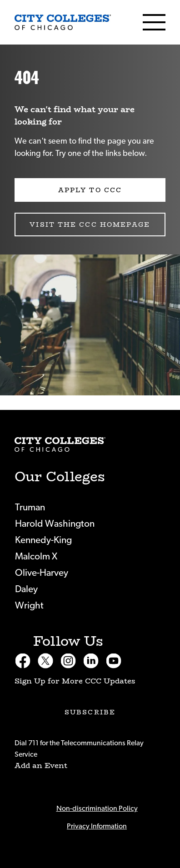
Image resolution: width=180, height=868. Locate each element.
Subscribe (90, 712)
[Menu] (154, 22)
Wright (29, 606)
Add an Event (41, 766)
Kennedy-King (43, 540)
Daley (26, 589)
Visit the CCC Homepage (90, 224)
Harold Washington (55, 524)
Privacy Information (97, 826)
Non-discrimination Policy (97, 808)
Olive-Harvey (42, 573)
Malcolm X (36, 556)
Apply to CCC (90, 190)
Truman (30, 507)
